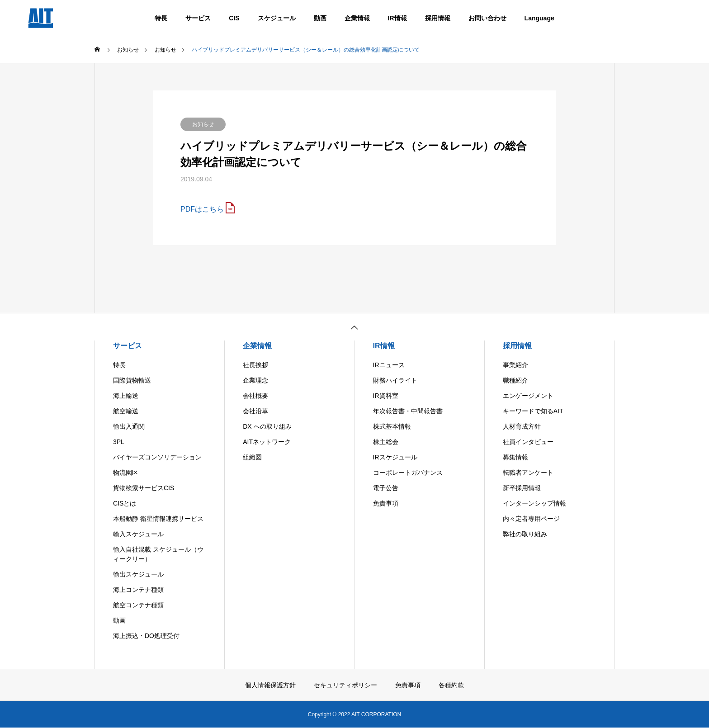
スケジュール (277, 18)
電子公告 (386, 488)
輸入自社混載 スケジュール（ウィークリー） (158, 554)
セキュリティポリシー (345, 685)
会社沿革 (255, 411)
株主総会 (386, 442)
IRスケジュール (395, 457)
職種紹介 (515, 380)
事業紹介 (515, 365)
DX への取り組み (267, 426)
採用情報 (438, 18)
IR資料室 (386, 396)
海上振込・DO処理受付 (146, 636)
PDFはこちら (202, 209)
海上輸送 (126, 396)
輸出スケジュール (138, 574)
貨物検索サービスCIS (144, 488)
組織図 (252, 457)
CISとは (125, 503)
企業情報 (357, 18)
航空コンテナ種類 (138, 605)
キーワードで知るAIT (533, 411)
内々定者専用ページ (531, 519)
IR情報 (397, 18)
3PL (119, 442)
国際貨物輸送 (132, 380)
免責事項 (386, 503)
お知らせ (203, 124)
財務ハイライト (395, 380)
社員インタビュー (528, 442)
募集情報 (515, 457)
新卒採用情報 (522, 488)
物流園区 (126, 473)
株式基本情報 (392, 426)
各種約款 (451, 685)
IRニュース (389, 365)
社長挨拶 (255, 365)
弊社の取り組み (525, 534)
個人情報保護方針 (270, 685)
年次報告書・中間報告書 (408, 411)
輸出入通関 (129, 426)
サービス (198, 18)
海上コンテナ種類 (138, 590)
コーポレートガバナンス (408, 473)
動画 (320, 18)
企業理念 (255, 380)
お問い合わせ (487, 18)
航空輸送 (126, 411)
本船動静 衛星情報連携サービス (158, 519)
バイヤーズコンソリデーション (157, 457)
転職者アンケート (528, 473)
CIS (234, 18)
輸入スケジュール (138, 534)
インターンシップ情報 (534, 503)
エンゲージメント (528, 396)
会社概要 (255, 396)
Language (539, 18)
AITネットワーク (267, 442)
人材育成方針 (522, 426)
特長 (161, 18)
